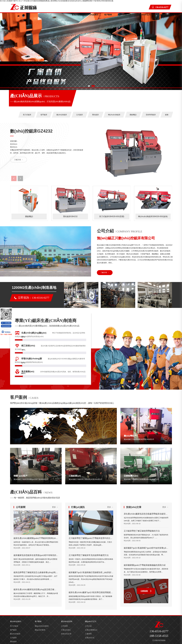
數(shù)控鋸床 (62, 115)
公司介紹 (88, 626)
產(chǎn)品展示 (92, 15)
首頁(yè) (75, 15)
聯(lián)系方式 (163, 15)
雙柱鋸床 (95, 115)
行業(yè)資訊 (66, 630)
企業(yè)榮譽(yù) (91, 630)
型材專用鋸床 (151, 115)
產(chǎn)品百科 (124, 15)
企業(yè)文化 (90, 638)
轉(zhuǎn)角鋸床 (114, 115)
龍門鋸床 (44, 115)
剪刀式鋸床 (27, 115)
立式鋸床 (80, 115)
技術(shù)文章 (66, 634)
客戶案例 (108, 15)
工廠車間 (88, 634)
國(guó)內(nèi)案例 (42, 626)
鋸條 (167, 115)
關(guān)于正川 (144, 15)
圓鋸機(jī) (133, 115)
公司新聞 (64, 626)
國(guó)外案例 (40, 630)
